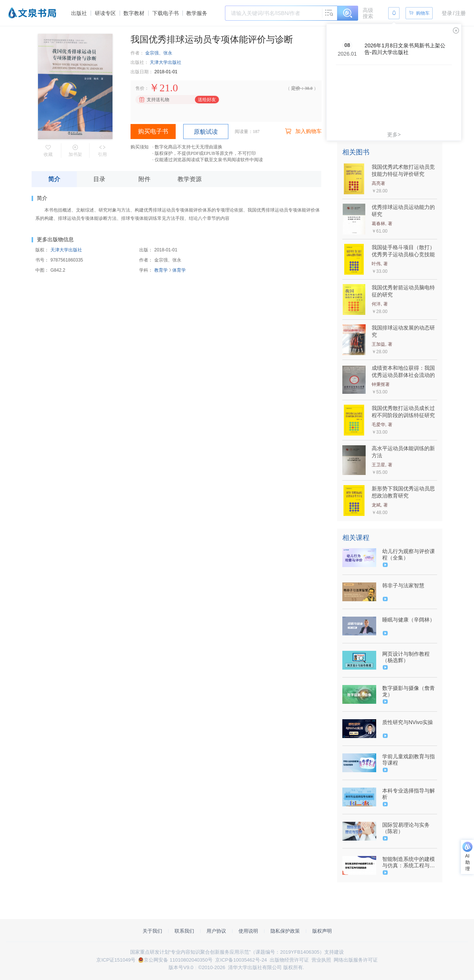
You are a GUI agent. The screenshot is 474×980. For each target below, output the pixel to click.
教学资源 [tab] (190, 179)
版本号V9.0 (181, 967)
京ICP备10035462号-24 (241, 960)
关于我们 (152, 931)
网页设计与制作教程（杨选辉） (406, 657)
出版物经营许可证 (289, 960)
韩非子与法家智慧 (403, 585)
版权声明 (322, 931)
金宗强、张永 (159, 53)
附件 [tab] (144, 179)
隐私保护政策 (285, 931)
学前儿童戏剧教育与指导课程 (409, 760)
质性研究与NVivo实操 (408, 722)
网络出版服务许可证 (356, 960)
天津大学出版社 (166, 62)
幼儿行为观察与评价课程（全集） (409, 554)
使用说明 (248, 931)
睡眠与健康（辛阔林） (409, 620)
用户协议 (216, 931)
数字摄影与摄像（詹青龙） (409, 691)
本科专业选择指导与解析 (409, 794)
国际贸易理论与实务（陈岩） (406, 828)
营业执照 (321, 960)
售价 (140, 88)
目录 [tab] (99, 179)
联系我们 (184, 931)
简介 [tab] (54, 179)
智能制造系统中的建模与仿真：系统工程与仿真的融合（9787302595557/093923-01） (409, 862)
